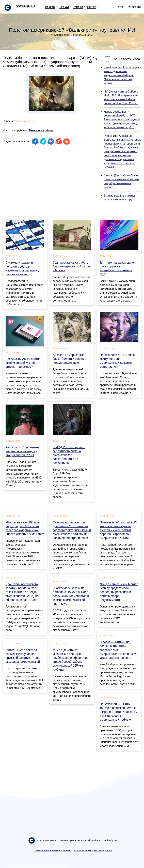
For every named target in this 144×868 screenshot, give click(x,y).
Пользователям (83, 850)
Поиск (117, 7)
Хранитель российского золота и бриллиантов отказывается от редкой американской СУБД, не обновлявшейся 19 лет (22, 592)
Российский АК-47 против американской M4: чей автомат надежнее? (23, 363)
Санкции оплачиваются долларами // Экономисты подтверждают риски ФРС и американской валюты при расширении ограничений (72, 530)
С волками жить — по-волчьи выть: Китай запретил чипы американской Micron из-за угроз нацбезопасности (118, 650)
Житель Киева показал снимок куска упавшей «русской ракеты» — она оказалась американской (23, 656)
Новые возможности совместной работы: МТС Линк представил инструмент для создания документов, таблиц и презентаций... (122, 120)
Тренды (64, 7)
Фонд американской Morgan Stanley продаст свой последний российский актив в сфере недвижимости (119, 592)
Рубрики (78, 7)
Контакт (92, 7)
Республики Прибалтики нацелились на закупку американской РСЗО (22, 451)
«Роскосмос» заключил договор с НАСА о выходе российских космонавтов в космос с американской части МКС (71, 596)
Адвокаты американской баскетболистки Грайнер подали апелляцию (69, 359)
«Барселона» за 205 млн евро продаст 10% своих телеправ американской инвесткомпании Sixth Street (25, 528)
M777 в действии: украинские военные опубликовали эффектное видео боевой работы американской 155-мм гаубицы (71, 660)
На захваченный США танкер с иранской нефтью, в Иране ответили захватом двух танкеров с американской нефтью (119, 712)
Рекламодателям (103, 850)
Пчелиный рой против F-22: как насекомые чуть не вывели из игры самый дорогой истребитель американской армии (119, 530)
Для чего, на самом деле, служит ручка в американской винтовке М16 (117, 268)
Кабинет (134, 7)
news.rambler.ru (26, 121)
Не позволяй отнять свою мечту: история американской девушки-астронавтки (117, 361)
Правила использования (47, 850)
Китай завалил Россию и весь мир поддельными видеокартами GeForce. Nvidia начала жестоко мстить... (122, 75)
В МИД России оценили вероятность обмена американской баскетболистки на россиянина (69, 455)
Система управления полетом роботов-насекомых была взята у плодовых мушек (22, 268)
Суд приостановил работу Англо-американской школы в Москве (72, 266)
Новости (50, 7)
